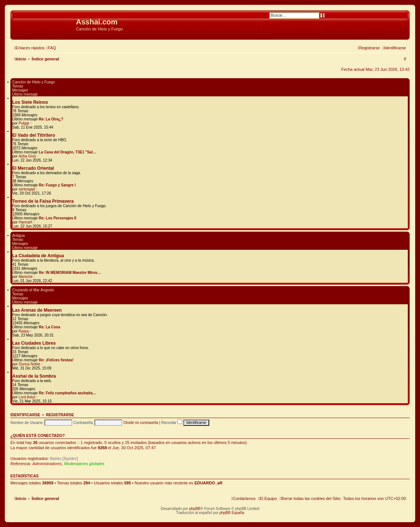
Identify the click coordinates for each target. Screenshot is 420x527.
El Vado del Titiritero (34, 135)
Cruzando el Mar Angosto (33, 290)
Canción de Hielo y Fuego (34, 82)
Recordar (172, 423)
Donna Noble (29, 364)
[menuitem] (51, 48)
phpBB (195, 509)
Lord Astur (27, 397)
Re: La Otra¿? (51, 119)
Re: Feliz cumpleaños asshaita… (68, 393)
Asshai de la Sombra (34, 376)
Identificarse (25, 415)
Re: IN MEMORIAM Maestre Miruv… (70, 273)
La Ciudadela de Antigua (38, 256)
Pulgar (24, 123)
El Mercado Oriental (33, 168)
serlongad (27, 189)
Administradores (47, 464)
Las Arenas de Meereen (37, 310)
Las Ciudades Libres (34, 343)
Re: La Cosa (50, 327)
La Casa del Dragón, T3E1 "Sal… (68, 152)
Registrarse (60, 415)
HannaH (25, 222)
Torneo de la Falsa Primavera (43, 201)
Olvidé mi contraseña (141, 423)
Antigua (19, 236)
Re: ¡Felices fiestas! (56, 360)
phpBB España (232, 513)
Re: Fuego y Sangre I (57, 185)
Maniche (26, 277)
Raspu (24, 331)
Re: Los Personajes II (58, 218)
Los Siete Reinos (30, 102)
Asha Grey (27, 156)
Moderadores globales (84, 464)
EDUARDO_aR (209, 483)
